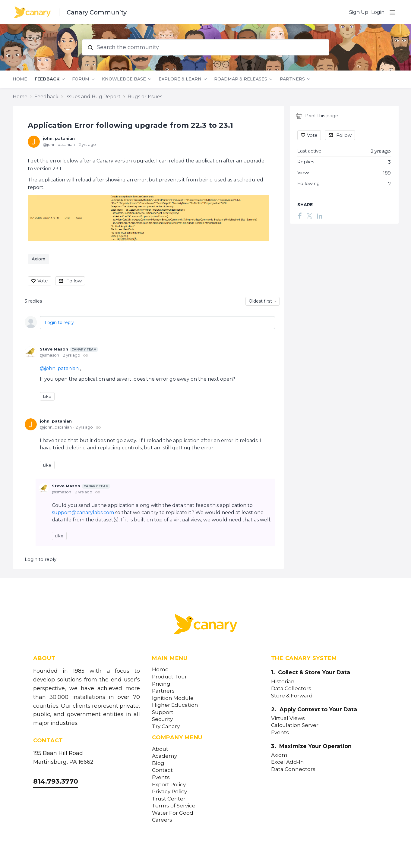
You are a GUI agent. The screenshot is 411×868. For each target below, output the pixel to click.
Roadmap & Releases (241, 79)
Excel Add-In (288, 762)
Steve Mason (69, 349)
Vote (43, 281)
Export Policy (169, 785)
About (160, 749)
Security (162, 719)
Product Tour (169, 677)
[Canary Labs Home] (206, 625)
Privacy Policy (169, 792)
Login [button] (378, 12)
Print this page (317, 116)
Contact (162, 770)
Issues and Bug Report (93, 97)
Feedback (47, 79)
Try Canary (166, 726)
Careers (162, 820)
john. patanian (59, 138)
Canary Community (97, 12)
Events (161, 777)
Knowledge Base (124, 79)
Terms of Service (174, 806)
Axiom (38, 259)
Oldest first (260, 301)
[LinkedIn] (320, 215)
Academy (164, 756)
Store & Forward (292, 696)
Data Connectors (293, 769)
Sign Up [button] (359, 12)
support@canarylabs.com (83, 513)
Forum (81, 79)
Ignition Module (173, 698)
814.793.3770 (56, 781)
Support (163, 712)
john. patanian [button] (62, 368)
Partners (292, 79)
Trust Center (169, 799)
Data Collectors (291, 689)
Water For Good (173, 813)
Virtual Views (288, 718)
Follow (74, 281)
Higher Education (175, 705)
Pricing (161, 684)
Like (47, 396)
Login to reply (59, 322)
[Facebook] (300, 215)
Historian (283, 682)
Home (20, 79)
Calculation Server (295, 725)
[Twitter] (309, 215)
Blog (158, 763)
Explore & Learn (180, 79)
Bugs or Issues (145, 97)
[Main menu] (392, 12)
